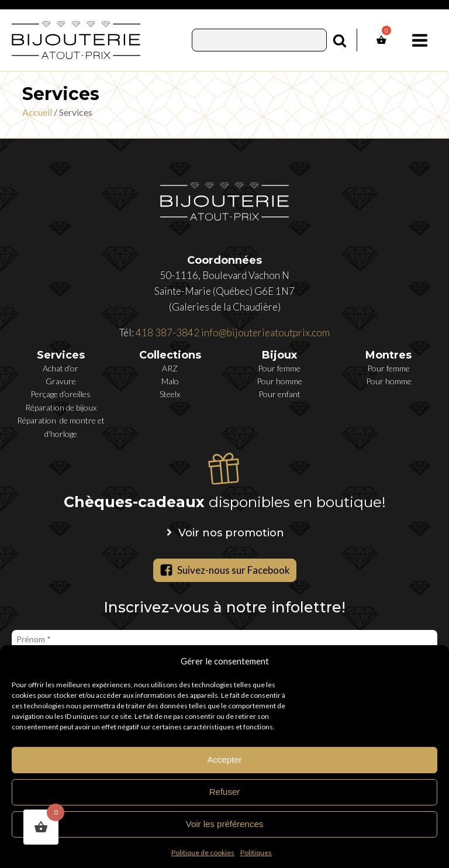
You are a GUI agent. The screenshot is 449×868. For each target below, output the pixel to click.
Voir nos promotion (231, 533)
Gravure (61, 381)
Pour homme (279, 381)
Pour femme (279, 368)
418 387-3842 (167, 333)
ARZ (170, 368)
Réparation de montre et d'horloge (61, 427)
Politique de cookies (203, 852)
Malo (170, 381)
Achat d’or (61, 368)
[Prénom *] (224, 639)
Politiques (256, 852)
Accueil (37, 112)
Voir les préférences (225, 824)
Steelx (170, 394)
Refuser (225, 792)
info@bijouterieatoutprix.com (265, 333)
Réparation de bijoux (61, 407)
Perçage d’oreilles (61, 394)
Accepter (224, 759)
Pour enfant (279, 394)
